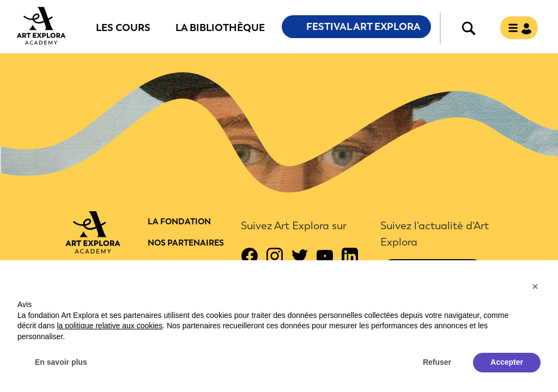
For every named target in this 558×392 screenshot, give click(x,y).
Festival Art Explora (363, 27)
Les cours (123, 27)
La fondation (179, 222)
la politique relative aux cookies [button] (110, 326)
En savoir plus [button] (61, 362)
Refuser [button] (437, 362)
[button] (535, 286)
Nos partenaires (186, 243)
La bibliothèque (220, 27)
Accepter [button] (507, 362)
